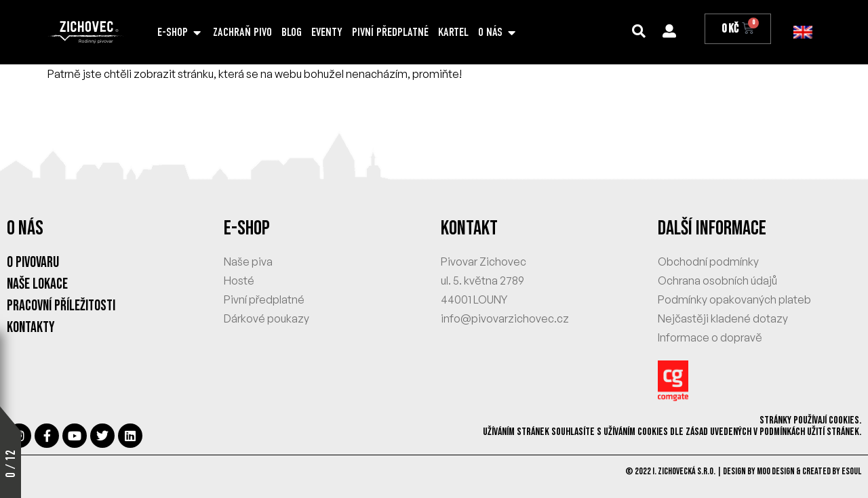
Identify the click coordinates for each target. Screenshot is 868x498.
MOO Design (776, 471)
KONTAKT (469, 228)
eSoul (851, 471)
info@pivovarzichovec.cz (505, 318)
